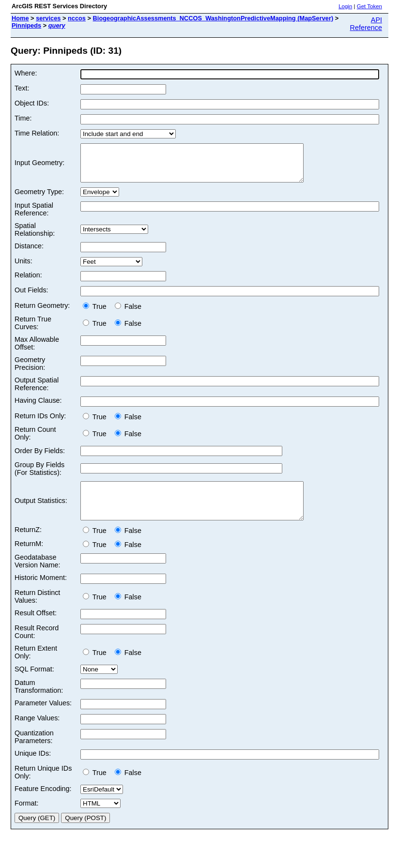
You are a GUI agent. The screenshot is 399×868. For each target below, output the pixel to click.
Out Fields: (31, 297)
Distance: (29, 253)
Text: (22, 88)
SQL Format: (34, 684)
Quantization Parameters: (34, 751)
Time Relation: (37, 133)
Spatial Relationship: (35, 237)
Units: (23, 268)
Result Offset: (36, 627)
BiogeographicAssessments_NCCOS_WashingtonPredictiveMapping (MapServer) (213, 18)
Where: (26, 73)
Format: (27, 818)
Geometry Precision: (30, 371)
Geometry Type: (39, 199)
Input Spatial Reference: (34, 216)
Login (345, 6)
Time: (23, 118)
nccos (77, 18)
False (128, 314)
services (48, 18)
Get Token (369, 6)
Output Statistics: (41, 512)
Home (20, 18)
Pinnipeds (26, 25)
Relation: (28, 282)
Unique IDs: (33, 768)
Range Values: (37, 732)
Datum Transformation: (39, 701)
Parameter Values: (43, 717)
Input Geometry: (39, 167)
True (97, 314)
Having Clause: (38, 408)
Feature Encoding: (43, 803)
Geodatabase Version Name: (37, 576)
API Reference (366, 24)
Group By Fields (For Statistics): (39, 476)
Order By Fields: (40, 458)
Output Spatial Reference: (37, 391)
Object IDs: (32, 103)
